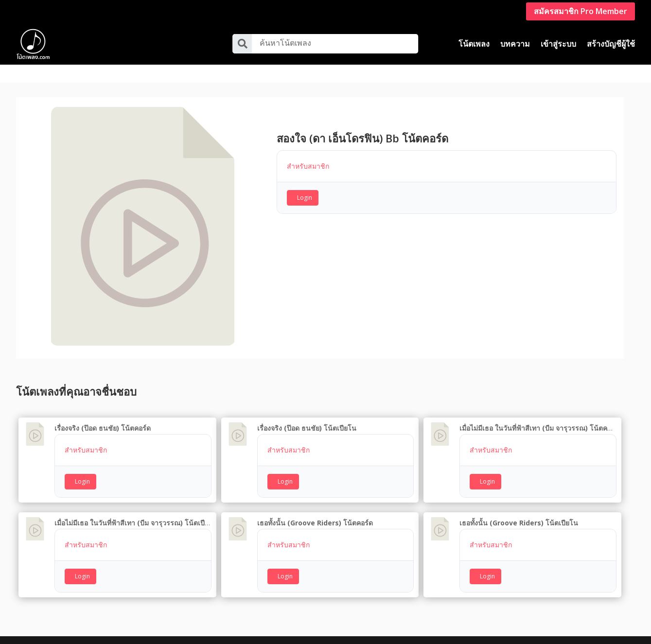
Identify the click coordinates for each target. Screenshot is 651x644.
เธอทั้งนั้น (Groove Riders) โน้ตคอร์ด (315, 504)
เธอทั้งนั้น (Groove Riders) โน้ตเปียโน (519, 504)
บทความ (515, 44)
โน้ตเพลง (474, 44)
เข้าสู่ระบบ (558, 44)
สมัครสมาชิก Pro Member (581, 11)
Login (305, 179)
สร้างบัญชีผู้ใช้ (611, 44)
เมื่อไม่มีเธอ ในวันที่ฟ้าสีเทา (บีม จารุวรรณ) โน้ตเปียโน (136, 504)
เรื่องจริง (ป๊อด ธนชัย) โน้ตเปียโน (307, 410)
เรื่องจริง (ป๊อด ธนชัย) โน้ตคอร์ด (103, 410)
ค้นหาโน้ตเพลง (285, 43)
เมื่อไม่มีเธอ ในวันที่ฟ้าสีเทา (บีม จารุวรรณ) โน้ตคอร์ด (539, 410)
